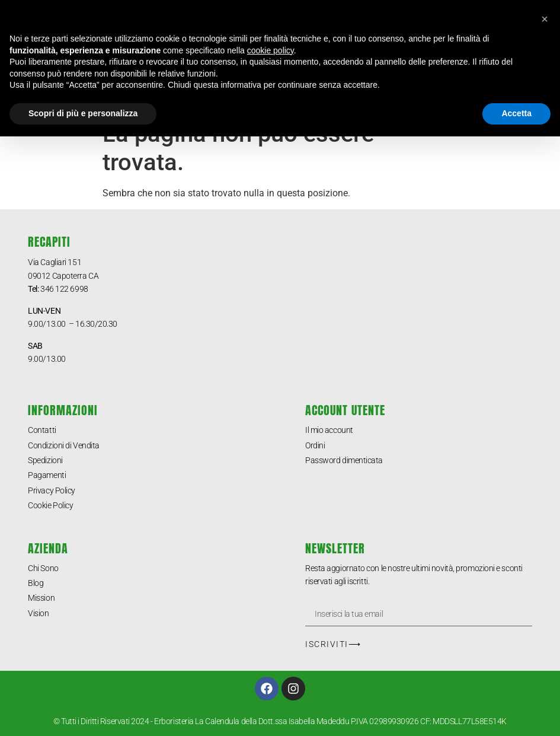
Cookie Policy (50, 505)
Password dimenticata (344, 460)
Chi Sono (43, 568)
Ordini (315, 445)
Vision (38, 613)
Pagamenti (47, 475)
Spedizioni (45, 460)
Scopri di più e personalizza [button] (83, 113)
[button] (545, 19)
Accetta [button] (516, 113)
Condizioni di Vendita (64, 445)
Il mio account (329, 430)
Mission (41, 598)
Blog (36, 583)
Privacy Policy (52, 490)
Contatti (42, 430)
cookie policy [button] (271, 50)
